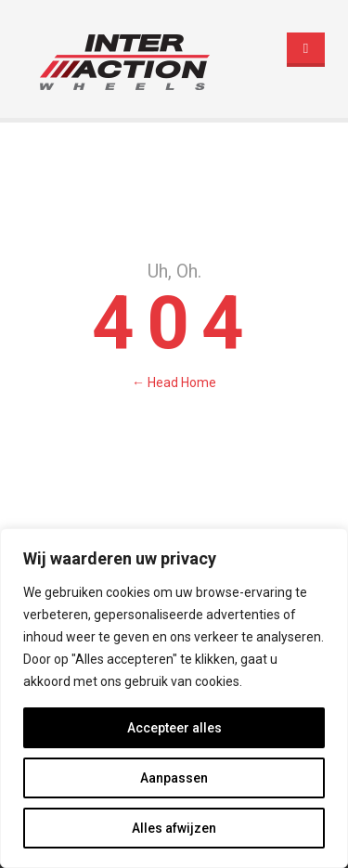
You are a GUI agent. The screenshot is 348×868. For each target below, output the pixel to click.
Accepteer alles (174, 728)
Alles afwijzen (174, 828)
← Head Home (174, 382)
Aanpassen (174, 778)
